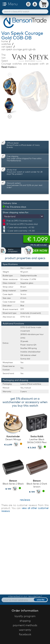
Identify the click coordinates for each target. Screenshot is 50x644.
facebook (25, 634)
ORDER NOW (38, 251)
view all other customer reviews (25, 510)
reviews (25, 500)
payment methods (25, 625)
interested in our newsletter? (25, 596)
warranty (25, 630)
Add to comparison (13, 250)
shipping (25, 621)
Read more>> (9, 67)
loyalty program (25, 616)
